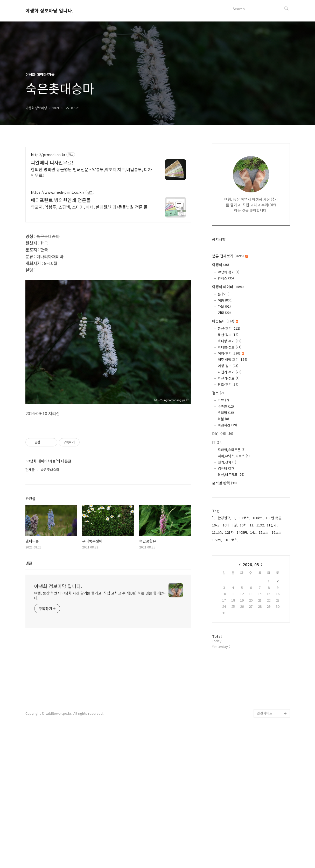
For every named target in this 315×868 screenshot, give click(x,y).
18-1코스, (231, 540)
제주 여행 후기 (232, 360)
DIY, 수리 (223, 433)
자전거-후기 (230, 372)
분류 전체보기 (230, 256)
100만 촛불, (274, 518)
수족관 (226, 406)
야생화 (220, 265)
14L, (253, 532)
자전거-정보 (229, 378)
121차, (230, 532)
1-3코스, (244, 518)
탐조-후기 (228, 384)
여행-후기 (231, 353)
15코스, (264, 532)
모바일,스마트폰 (232, 450)
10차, (244, 525)
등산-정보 (228, 335)
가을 (224, 306)
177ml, (217, 540)
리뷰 (223, 400)
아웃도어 (225, 321)
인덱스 (226, 278)
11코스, (218, 532)
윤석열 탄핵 (224, 483)
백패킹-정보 (230, 347)
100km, (258, 518)
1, (235, 518)
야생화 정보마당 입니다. (50, 11)
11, (252, 525)
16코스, (277, 532)
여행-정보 (228, 366)
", (213, 518)
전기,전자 (227, 462)
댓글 (29, 722)
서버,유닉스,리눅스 (234, 456)
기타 (224, 313)
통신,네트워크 (231, 475)
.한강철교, (224, 518)
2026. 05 (251, 565)
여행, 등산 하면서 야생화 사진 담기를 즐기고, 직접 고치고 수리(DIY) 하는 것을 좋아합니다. (100, 754)
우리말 (226, 413)
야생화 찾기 (229, 272)
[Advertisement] (108, 192)
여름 (225, 300)
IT (217, 442)
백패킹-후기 (230, 341)
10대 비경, (230, 525)
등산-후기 (229, 328)
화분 (223, 419)
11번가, (272, 525)
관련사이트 (265, 848)
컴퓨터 (226, 468)
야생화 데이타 (228, 287)
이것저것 (227, 425)
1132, (261, 525)
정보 (218, 393)
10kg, (216, 525)
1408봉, (242, 532)
